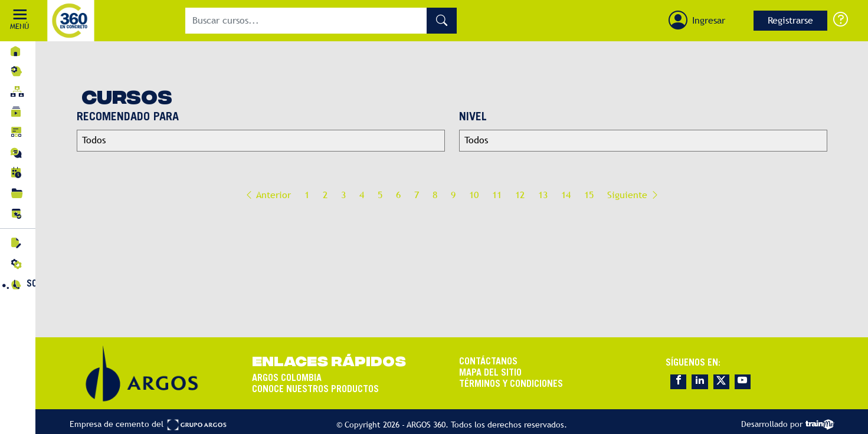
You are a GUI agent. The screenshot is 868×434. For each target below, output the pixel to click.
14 (566, 195)
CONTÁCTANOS (488, 361)
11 (497, 195)
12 (520, 195)
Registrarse (790, 20)
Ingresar (709, 20)
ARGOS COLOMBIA (287, 378)
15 (589, 195)
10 (474, 195)
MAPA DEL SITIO (490, 373)
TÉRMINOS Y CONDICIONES (511, 384)
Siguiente (633, 195)
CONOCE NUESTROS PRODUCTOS (315, 389)
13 (543, 195)
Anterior (268, 195)
